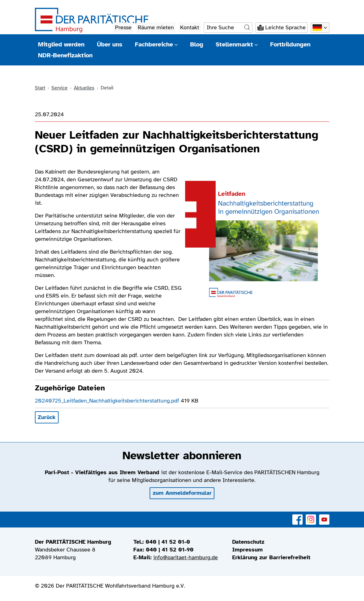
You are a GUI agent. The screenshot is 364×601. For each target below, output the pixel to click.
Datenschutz (248, 542)
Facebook (297, 516)
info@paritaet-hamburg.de (186, 557)
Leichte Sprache (285, 27)
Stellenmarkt (237, 44)
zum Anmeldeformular (182, 493)
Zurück (47, 417)
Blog (197, 44)
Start (40, 88)
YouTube (324, 516)
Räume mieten (156, 27)
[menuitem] (281, 542)
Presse (123, 27)
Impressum (247, 550)
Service (60, 88)
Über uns (110, 44)
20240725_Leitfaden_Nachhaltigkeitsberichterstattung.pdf (108, 401)
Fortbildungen (290, 44)
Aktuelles (84, 88)
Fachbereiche (156, 44)
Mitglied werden (61, 44)
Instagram (311, 516)
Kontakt (190, 27)
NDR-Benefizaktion (65, 55)
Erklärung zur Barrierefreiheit (271, 557)
